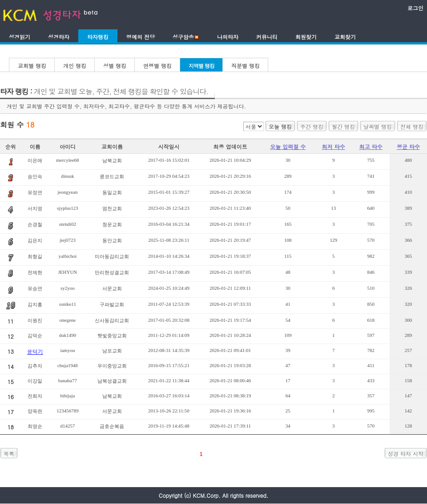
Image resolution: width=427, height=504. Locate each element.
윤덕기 (35, 351)
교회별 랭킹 (32, 66)
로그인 (415, 8)
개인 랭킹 (75, 66)
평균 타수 (408, 146)
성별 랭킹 (115, 66)
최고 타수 (371, 146)
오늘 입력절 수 (288, 146)
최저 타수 (334, 146)
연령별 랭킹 (157, 66)
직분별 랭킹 (246, 66)
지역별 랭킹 (201, 66)
